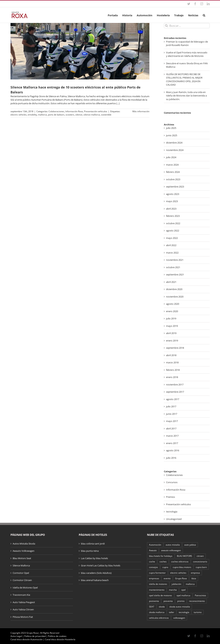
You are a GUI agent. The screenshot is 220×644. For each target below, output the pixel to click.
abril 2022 (171, 245)
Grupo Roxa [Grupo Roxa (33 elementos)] (181, 578)
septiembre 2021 (175, 275)
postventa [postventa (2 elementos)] (154, 601)
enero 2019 (172, 341)
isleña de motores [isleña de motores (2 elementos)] (158, 584)
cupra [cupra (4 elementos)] (165, 567)
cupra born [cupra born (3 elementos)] (201, 567)
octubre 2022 (173, 223)
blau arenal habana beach (95, 580)
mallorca (42, 115)
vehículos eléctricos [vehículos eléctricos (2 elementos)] (159, 618)
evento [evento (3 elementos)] (167, 578)
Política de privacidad (35, 636)
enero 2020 (172, 311)
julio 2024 (171, 157)
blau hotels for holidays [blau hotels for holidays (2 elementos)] (161, 556)
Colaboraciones (56, 111)
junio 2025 (172, 135)
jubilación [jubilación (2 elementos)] (176, 584)
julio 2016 (171, 458)
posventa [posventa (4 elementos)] (168, 601)
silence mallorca (92, 115)
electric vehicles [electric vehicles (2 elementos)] (178, 573)
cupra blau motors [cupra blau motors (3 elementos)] (182, 567)
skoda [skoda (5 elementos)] (162, 607)
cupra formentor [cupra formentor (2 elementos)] (157, 573)
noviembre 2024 (175, 150)
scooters (70, 115)
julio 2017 (171, 406)
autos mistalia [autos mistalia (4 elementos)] (173, 545)
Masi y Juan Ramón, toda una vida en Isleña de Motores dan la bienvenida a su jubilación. (186, 96)
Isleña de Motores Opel (25, 588)
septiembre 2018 (175, 348)
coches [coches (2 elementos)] (163, 561)
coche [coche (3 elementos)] (152, 561)
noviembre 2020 (175, 297)
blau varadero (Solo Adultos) (96, 573)
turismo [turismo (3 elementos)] (198, 612)
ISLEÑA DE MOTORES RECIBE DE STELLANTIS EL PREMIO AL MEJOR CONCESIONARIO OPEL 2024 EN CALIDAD (184, 80)
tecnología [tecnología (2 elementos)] (184, 612)
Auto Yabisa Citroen (23, 609)
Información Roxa (74, 111)
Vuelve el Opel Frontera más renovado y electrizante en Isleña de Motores (187, 54)
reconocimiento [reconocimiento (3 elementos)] (197, 601)
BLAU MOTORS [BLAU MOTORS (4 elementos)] (185, 556)
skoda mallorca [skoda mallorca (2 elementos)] (157, 612)
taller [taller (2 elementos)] (172, 612)
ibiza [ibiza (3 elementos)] (194, 578)
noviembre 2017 (175, 385)
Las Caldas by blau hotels (94, 558)
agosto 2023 (173, 194)
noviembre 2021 (175, 260)
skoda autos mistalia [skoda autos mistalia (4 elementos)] (180, 607)
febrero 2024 (173, 172)
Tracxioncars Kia (21, 595)
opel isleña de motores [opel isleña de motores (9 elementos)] (161, 595)
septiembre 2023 (175, 187)
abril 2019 (171, 333)
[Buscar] (166, 26)
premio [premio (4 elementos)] (181, 601)
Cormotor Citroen (22, 580)
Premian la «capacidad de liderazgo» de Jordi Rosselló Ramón (187, 43)
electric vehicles (19, 115)
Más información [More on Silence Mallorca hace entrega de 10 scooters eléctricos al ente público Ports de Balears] (141, 111)
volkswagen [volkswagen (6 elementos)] (179, 618)
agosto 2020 (173, 304)
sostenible (106, 115)
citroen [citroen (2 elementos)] (200, 556)
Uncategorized (174, 519)
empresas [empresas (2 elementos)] (154, 578)
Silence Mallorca (21, 565)
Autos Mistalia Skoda (24, 544)
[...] (118, 103)
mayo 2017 (172, 421)
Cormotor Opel (21, 573)
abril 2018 (171, 355)
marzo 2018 (172, 362)
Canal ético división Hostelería (60, 639)
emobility (32, 115)
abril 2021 (171, 282)
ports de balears (56, 115)
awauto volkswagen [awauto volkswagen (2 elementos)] (171, 550)
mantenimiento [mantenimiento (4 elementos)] (157, 590)
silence (79, 115)
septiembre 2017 (175, 392)
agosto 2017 (173, 399)
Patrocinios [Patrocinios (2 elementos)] (200, 595)
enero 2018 (172, 377)
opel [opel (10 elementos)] (183, 590)
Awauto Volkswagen (24, 551)
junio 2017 (172, 414)
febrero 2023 (173, 216)
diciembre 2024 (174, 143)
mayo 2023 (172, 201)
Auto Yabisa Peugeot (24, 602)
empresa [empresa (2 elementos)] (195, 573)
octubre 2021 (173, 267)
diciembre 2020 (174, 289)
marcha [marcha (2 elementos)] (173, 590)
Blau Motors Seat (22, 558)
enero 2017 (172, 443)
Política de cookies (57, 636)
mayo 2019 (172, 326)
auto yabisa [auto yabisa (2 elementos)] (190, 545)
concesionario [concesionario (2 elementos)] (200, 561)
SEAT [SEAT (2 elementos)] (152, 607)
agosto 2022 (173, 231)
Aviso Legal (16, 636)
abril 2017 (171, 428)
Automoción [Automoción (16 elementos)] (155, 545)
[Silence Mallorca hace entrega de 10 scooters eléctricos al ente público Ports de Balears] (80, 51)
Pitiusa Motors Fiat (23, 617)
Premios (170, 497)
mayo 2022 (172, 238)
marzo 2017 (172, 436)
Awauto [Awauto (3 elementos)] (153, 550)
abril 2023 (171, 209)
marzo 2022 (172, 253)
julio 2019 (171, 318)
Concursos (172, 482)
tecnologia (172, 512)
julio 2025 (171, 128)
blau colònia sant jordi (93, 544)
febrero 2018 (173, 370)
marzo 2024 (172, 165)
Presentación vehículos (96, 111)
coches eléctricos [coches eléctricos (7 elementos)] (180, 561)
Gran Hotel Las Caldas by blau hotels (101, 565)
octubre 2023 (173, 179)
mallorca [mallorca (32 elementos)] (190, 584)
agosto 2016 (173, 450)
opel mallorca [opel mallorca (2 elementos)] (183, 595)
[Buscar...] (187, 26)
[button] (204, 15)
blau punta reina (90, 551)
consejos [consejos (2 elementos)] (153, 567)
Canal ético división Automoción (27, 639)
